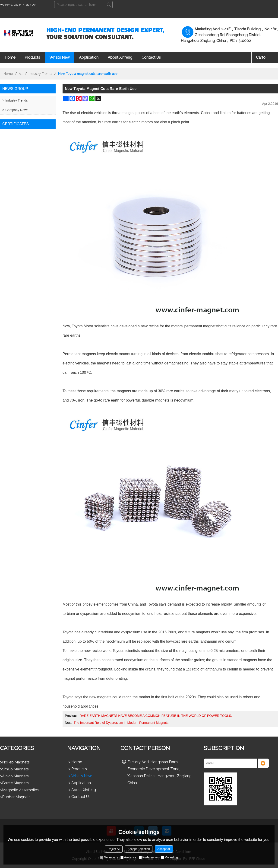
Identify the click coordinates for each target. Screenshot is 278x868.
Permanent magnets (79, 354)
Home (10, 57)
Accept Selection (139, 849)
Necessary (109, 857)
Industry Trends (40, 74)
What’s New (60, 57)
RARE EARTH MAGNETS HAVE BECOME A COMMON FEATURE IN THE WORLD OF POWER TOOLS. (156, 716)
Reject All (114, 849)
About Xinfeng (120, 57)
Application (89, 57)
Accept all (164, 849)
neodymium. (184, 400)
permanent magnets (201, 326)
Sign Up (30, 5)
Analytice (128, 857)
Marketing (169, 857)
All (21, 74)
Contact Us (151, 57)
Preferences (149, 857)
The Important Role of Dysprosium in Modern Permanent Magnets (121, 723)
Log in (18, 5)
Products (32, 57)
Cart (261, 57)
